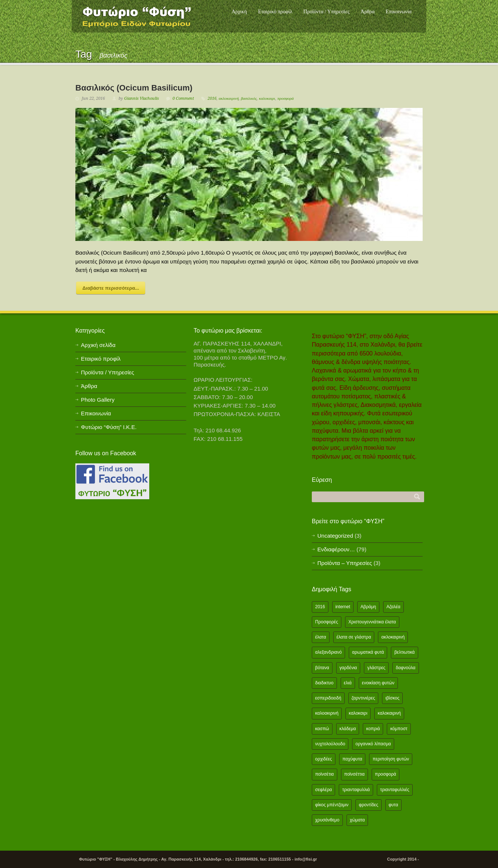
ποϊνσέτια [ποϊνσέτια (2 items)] (325, 774)
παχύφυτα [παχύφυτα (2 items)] (352, 759)
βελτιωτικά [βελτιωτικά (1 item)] (404, 652)
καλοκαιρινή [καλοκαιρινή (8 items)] (389, 713)
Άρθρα (368, 12)
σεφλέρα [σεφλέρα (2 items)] (323, 790)
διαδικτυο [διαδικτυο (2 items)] (324, 683)
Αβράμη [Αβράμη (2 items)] (368, 607)
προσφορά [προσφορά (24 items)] (386, 774)
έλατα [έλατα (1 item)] (321, 637)
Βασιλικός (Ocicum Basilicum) (134, 88)
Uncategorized (335, 536)
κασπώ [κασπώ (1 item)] (322, 729)
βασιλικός (249, 98)
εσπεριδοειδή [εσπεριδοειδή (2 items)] (328, 698)
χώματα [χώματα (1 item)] (357, 820)
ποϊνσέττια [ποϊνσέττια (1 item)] (354, 774)
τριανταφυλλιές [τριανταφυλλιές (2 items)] (395, 790)
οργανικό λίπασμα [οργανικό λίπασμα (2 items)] (373, 744)
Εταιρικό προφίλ (275, 12)
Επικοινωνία (399, 12)
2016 (212, 98)
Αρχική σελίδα (98, 345)
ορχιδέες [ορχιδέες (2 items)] (324, 759)
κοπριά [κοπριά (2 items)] (373, 729)
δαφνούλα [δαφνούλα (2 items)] (405, 668)
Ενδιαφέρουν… (336, 549)
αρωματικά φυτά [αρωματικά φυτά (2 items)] (368, 652)
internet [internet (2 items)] (343, 607)
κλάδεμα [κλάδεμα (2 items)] (348, 729)
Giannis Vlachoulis (141, 98)
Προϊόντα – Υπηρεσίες (345, 563)
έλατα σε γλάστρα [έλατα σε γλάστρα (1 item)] (354, 637)
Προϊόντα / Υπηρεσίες (326, 12)
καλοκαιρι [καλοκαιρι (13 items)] (358, 713)
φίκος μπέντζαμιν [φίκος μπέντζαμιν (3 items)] (332, 805)
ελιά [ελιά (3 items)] (348, 683)
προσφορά (286, 98)
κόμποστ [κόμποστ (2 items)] (399, 729)
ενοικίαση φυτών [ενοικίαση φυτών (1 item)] (378, 683)
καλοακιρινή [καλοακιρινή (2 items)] (327, 713)
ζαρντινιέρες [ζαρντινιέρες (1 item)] (364, 698)
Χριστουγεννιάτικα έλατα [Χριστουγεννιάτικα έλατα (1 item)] (372, 622)
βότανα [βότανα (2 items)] (322, 668)
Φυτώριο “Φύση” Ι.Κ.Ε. (109, 427)
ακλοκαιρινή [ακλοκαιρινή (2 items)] (393, 637)
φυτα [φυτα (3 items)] (393, 805)
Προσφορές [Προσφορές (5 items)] (327, 622)
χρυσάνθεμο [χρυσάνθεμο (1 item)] (327, 820)
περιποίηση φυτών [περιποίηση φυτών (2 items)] (391, 759)
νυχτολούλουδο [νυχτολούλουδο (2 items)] (330, 744)
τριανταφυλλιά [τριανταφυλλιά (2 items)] (356, 790)
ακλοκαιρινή (229, 98)
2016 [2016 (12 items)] (320, 607)
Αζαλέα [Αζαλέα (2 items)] (393, 607)
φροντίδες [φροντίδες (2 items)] (369, 805)
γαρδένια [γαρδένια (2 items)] (348, 668)
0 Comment (183, 98)
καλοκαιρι (267, 98)
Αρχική (239, 12)
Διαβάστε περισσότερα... (111, 288)
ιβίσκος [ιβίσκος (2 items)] (392, 698)
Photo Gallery (98, 400)
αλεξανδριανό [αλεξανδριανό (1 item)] (328, 652)
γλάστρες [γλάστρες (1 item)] (376, 668)
